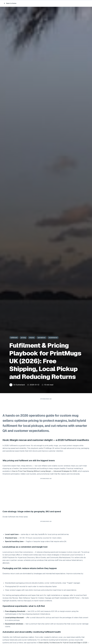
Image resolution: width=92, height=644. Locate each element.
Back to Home (10, 3)
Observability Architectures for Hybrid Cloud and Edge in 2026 (63, 643)
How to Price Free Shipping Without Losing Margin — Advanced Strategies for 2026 (44, 471)
